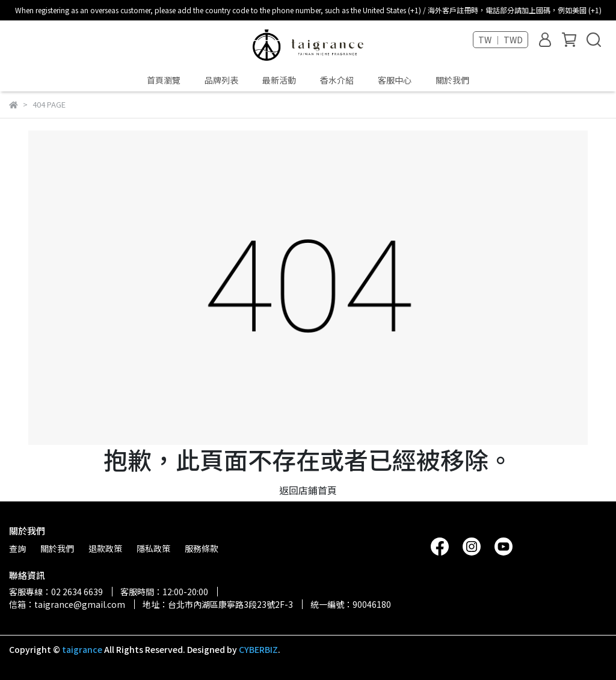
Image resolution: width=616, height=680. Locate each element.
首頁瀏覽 (164, 80)
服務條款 (202, 548)
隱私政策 (153, 548)
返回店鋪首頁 (308, 490)
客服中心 (395, 80)
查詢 (17, 548)
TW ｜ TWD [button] (500, 40)
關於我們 (452, 80)
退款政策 (105, 548)
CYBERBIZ (258, 649)
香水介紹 (337, 80)
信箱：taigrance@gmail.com (67, 604)
